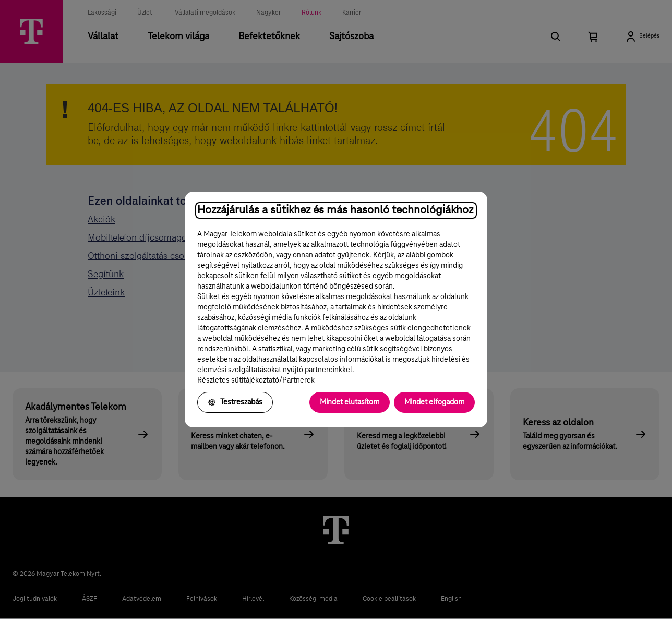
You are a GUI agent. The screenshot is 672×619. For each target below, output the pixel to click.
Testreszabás (235, 402)
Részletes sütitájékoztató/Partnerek (256, 380)
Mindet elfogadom (434, 402)
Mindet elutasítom (350, 402)
